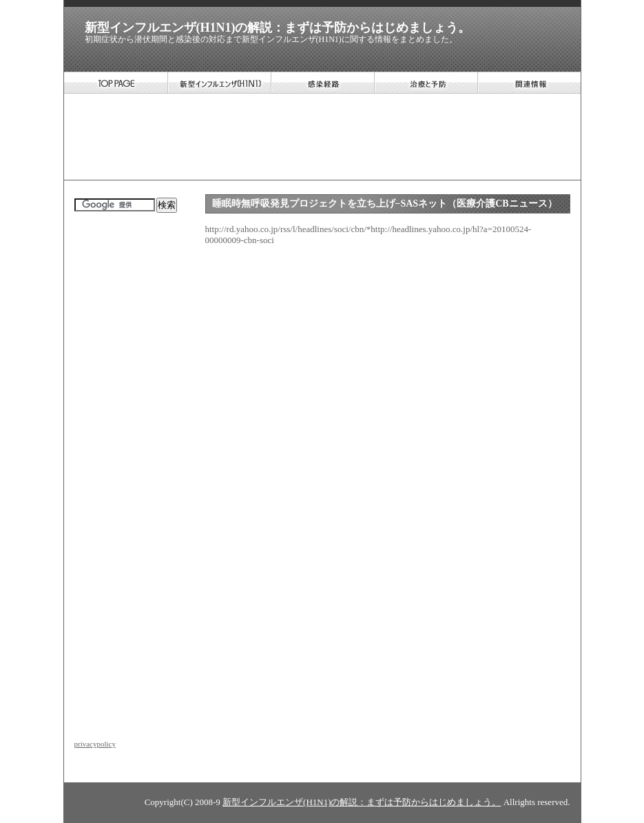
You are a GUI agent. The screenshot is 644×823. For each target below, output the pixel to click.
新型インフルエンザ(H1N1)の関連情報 (529, 83)
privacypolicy (95, 744)
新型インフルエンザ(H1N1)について (219, 83)
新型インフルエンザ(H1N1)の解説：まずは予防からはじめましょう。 (278, 28)
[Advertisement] (322, 138)
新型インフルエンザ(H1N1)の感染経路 (322, 83)
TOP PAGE (116, 83)
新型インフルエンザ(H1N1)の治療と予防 (426, 83)
